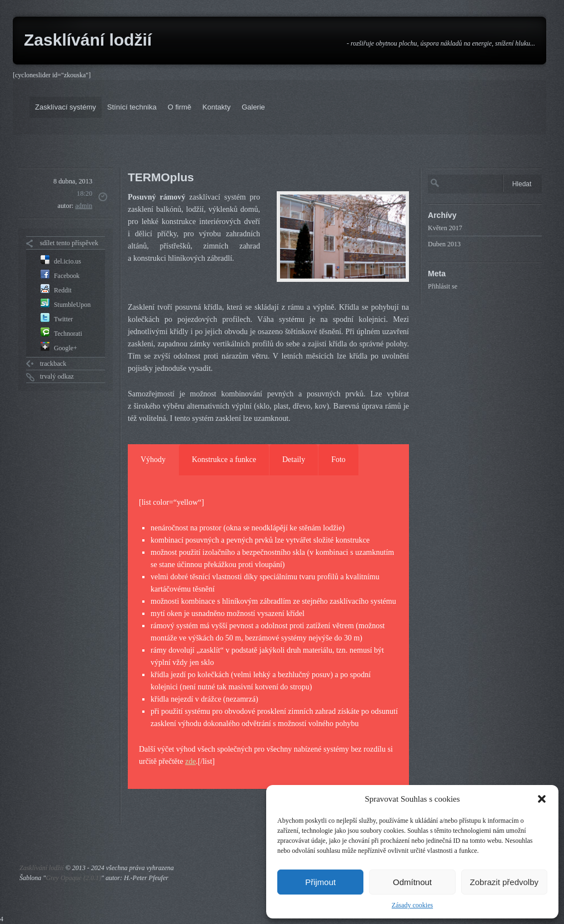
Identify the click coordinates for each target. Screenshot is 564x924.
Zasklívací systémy (66, 107)
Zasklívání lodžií (88, 40)
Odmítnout (412, 882)
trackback (53, 364)
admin (84, 206)
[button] (542, 799)
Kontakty (216, 107)
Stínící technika (132, 107)
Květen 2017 (445, 228)
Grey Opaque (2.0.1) (73, 878)
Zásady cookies (412, 905)
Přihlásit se (443, 286)
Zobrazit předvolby (504, 882)
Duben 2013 (444, 244)
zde (190, 761)
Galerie (253, 107)
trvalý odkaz (57, 376)
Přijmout (320, 882)
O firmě (180, 107)
